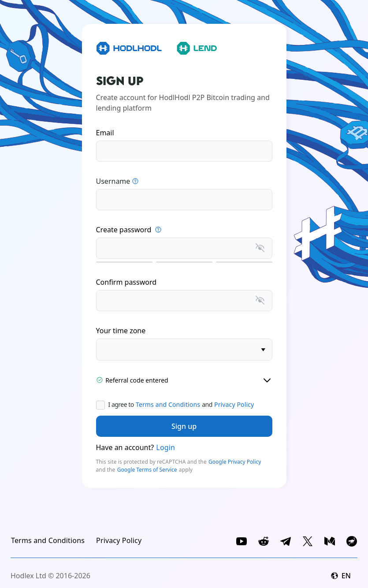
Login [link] (165, 447)
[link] (48, 540)
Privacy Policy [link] (234, 404)
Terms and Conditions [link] (168, 404)
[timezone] (184, 350)
